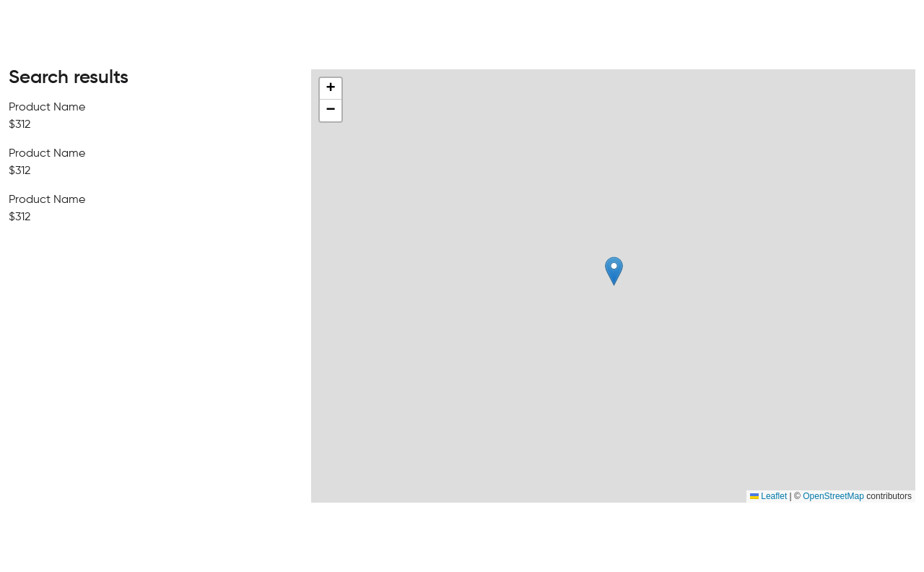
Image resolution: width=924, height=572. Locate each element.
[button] (614, 271)
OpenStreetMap (833, 496)
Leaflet (768, 496)
